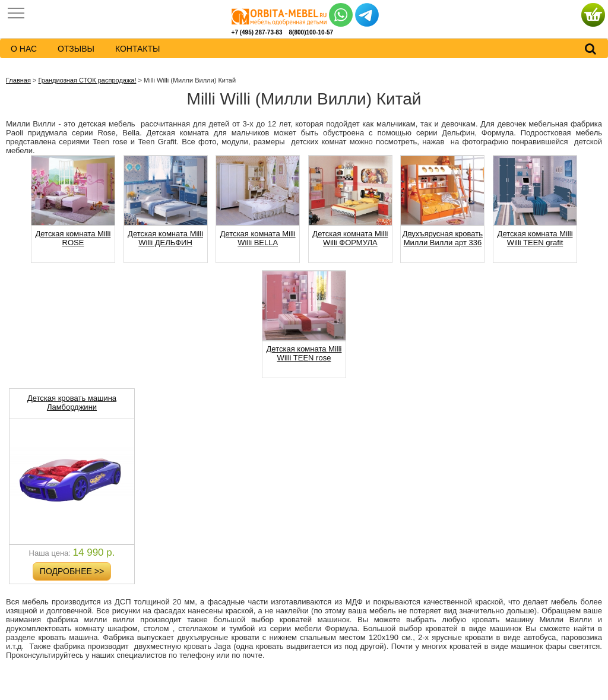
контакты (138, 49)
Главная (18, 80)
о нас (24, 49)
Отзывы (76, 49)
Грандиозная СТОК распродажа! (87, 80)
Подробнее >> (72, 571)
